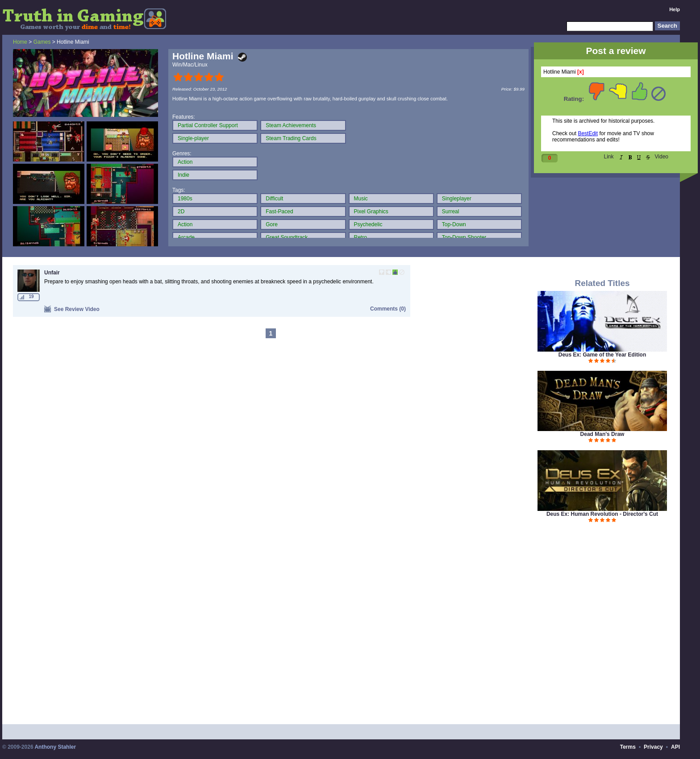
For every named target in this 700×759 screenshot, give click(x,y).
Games (42, 42)
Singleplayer (457, 199)
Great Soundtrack (287, 237)
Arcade (186, 237)
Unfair (52, 273)
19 (31, 297)
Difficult (274, 199)
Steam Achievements (291, 125)
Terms (628, 747)
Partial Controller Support (208, 125)
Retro (360, 237)
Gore (272, 224)
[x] (581, 72)
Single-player (193, 138)
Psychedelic (368, 224)
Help (675, 9)
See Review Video (72, 309)
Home (20, 42)
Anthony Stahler (55, 747)
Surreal (451, 212)
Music (361, 199)
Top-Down (454, 224)
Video (662, 157)
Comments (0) (388, 309)
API (675, 747)
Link (609, 157)
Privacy (653, 747)
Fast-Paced (279, 212)
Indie (183, 175)
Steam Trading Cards (291, 138)
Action (185, 162)
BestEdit (588, 133)
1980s (185, 199)
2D (181, 212)
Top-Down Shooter (464, 237)
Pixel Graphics (371, 212)
